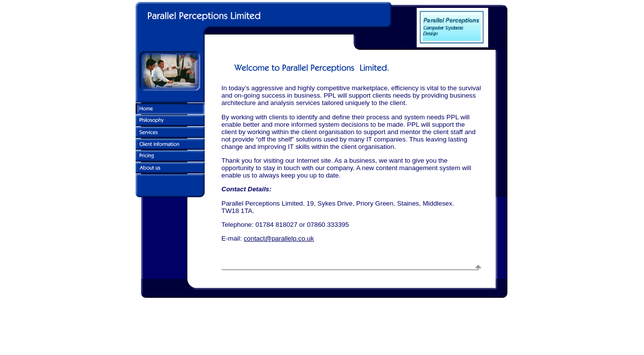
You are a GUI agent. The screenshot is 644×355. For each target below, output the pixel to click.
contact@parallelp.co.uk (279, 238)
